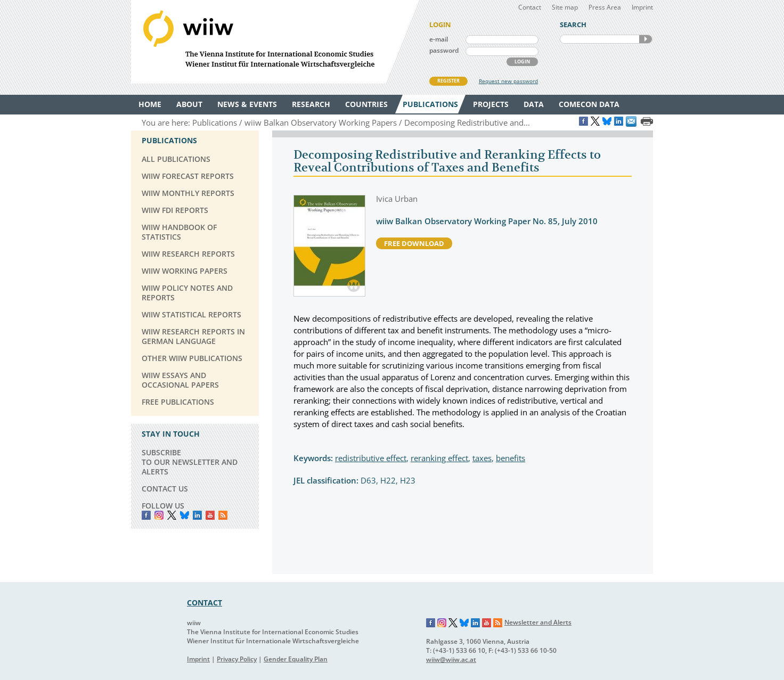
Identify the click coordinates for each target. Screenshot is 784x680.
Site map (565, 7)
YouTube (210, 515)
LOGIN (522, 62)
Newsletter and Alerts (538, 622)
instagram (159, 515)
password (444, 50)
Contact (530, 7)
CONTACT (205, 603)
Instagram (442, 623)
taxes (482, 458)
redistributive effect (371, 458)
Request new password (508, 81)
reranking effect (439, 458)
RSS (223, 515)
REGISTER (448, 81)
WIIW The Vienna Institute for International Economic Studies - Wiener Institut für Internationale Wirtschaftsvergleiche (275, 42)
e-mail (439, 39)
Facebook (146, 515)
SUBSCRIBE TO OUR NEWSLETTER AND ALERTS (190, 462)
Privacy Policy (237, 659)
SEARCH (646, 39)
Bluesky (185, 515)
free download (414, 243)
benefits (511, 458)
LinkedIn (197, 515)
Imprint (642, 7)
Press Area (605, 7)
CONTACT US (165, 489)
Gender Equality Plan (296, 659)
